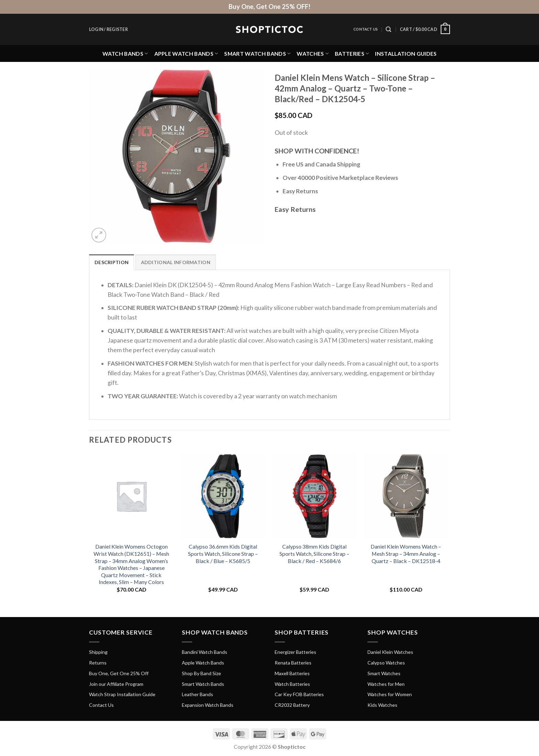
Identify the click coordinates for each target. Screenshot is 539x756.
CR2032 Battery (292, 705)
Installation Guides (406, 53)
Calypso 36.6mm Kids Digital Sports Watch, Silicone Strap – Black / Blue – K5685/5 (223, 553)
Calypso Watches (386, 663)
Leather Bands (197, 694)
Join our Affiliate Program (116, 684)
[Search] (388, 29)
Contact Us (366, 29)
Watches (313, 53)
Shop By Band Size (201, 673)
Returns (98, 663)
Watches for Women (390, 694)
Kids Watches (382, 705)
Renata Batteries (293, 663)
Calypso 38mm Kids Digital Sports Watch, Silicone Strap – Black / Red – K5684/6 (314, 553)
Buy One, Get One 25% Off (119, 673)
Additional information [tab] (176, 262)
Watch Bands (125, 53)
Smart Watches (384, 673)
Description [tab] (112, 262)
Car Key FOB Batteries (299, 694)
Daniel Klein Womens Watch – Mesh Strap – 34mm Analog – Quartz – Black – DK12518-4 (406, 553)
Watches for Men (386, 684)
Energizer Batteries (295, 652)
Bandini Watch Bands (205, 652)
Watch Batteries (292, 684)
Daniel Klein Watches (390, 652)
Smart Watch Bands (257, 53)
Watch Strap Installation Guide (122, 694)
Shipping (98, 652)
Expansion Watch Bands (208, 705)
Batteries (352, 53)
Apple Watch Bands (186, 53)
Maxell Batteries (292, 673)
